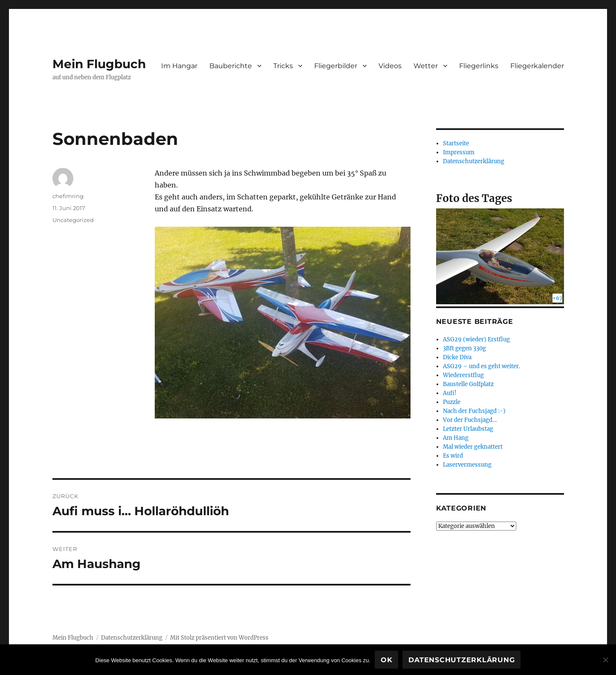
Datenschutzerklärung (474, 161)
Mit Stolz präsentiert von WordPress (219, 638)
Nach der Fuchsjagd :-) (474, 411)
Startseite (456, 143)
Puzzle (452, 402)
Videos (390, 66)
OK (387, 660)
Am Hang (456, 438)
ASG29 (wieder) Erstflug (476, 339)
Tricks (283, 66)
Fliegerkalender (537, 66)
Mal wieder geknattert (473, 447)
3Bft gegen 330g (464, 348)
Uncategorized (73, 220)
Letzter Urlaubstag (468, 429)
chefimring (68, 196)
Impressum (459, 152)
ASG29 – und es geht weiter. (482, 366)
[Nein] (605, 660)
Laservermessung (467, 465)
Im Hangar (179, 66)
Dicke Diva (457, 357)
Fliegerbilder (336, 66)
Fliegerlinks (479, 66)
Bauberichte (231, 66)
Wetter (426, 66)
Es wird (453, 456)
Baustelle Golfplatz (468, 384)
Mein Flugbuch (99, 64)
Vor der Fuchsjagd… (470, 420)
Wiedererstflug (463, 375)
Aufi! (450, 393)
